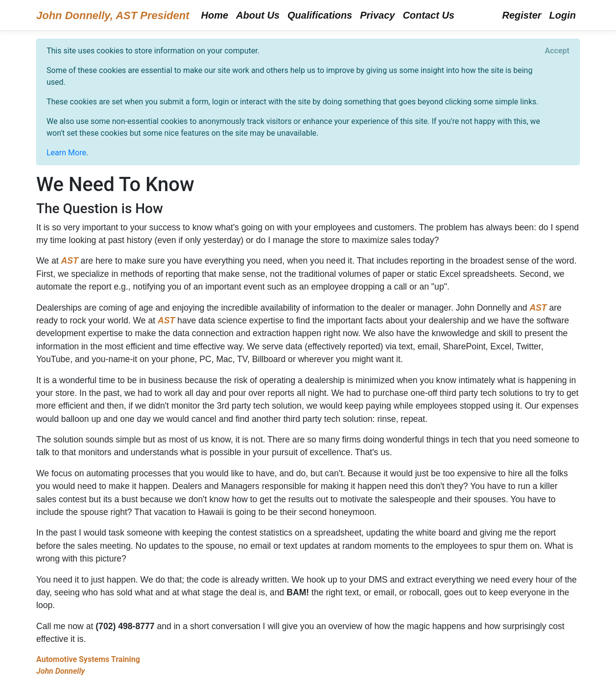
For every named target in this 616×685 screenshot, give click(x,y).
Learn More (66, 153)
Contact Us (428, 15)
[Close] (557, 51)
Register (522, 15)
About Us (258, 15)
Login (563, 15)
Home (215, 15)
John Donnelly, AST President (113, 15)
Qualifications (320, 15)
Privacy (377, 15)
